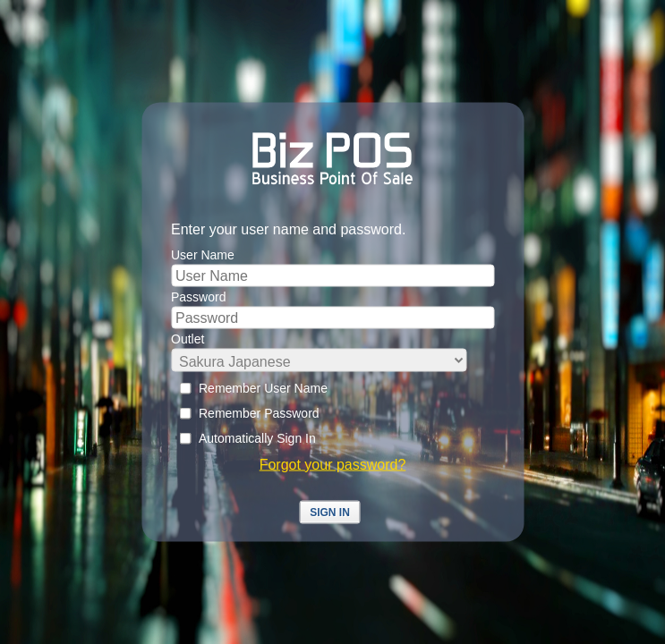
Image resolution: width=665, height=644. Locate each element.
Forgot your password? (333, 465)
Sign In (330, 513)
